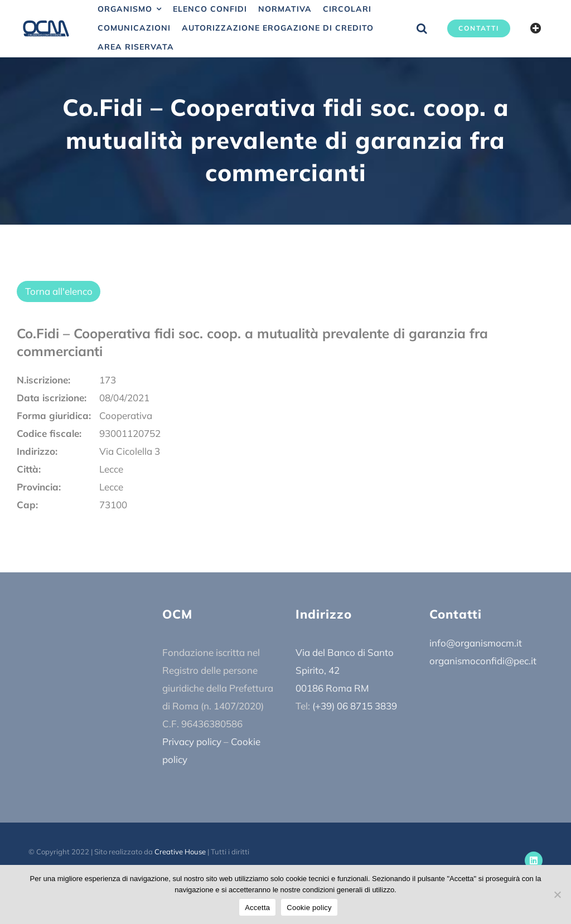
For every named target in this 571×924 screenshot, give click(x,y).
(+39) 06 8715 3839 (355, 706)
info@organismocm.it (476, 643)
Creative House (180, 852)
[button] (422, 28)
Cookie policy (309, 908)
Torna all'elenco (59, 291)
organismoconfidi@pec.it (483, 661)
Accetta (257, 908)
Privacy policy (192, 741)
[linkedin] (534, 860)
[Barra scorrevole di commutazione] (536, 28)
